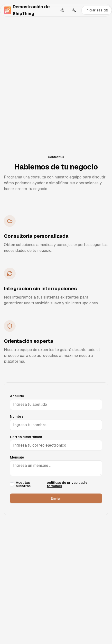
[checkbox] (12, 484)
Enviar (56, 498)
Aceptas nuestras (59, 484)
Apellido (17, 396)
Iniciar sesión (97, 10)
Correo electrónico (26, 437)
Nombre (17, 416)
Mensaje (17, 457)
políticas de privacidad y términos (67, 484)
